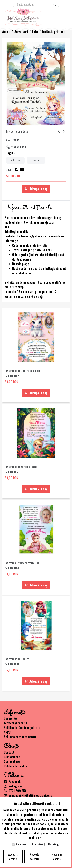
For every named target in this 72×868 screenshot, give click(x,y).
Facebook (12, 782)
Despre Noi (11, 718)
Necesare (21, 844)
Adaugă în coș (36, 189)
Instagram (13, 786)
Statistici (37, 844)
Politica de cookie (15, 766)
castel (36, 160)
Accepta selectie (35, 857)
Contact (9, 752)
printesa (15, 160)
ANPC (7, 732)
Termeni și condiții (15, 723)
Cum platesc (12, 761)
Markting (53, 844)
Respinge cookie (57, 857)
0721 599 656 (18, 147)
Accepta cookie (13, 857)
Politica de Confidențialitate (22, 728)
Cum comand (12, 757)
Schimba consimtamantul (20, 737)
